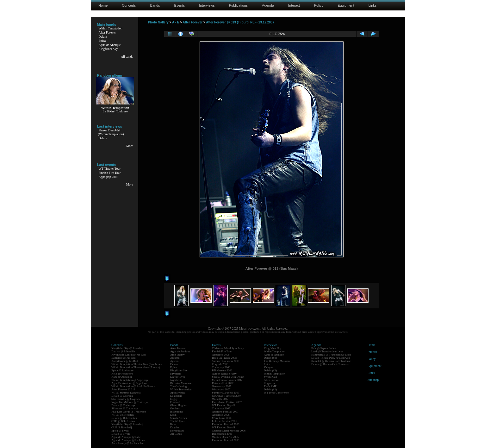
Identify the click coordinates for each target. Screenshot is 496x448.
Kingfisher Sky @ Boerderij (127, 348)
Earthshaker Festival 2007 (227, 402)
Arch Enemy (177, 355)
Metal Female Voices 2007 (227, 380)
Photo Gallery (158, 22)
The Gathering (178, 386)
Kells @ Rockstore (122, 374)
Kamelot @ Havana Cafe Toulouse (331, 361)
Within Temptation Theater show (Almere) (136, 367)
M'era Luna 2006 (222, 418)
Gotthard (175, 408)
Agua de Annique (110, 45)
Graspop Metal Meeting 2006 (229, 431)
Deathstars (176, 396)
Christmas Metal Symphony (228, 348)
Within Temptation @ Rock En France (133, 386)
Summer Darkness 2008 (226, 361)
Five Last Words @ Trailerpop (129, 412)
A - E (176, 22)
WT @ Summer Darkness (126, 393)
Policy (319, 5)
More (130, 146)
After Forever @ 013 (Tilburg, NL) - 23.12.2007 (240, 22)
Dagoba (175, 427)
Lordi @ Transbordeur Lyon (327, 351)
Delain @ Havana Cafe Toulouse (330, 364)
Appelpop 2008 (108, 177)
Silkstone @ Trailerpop (125, 408)
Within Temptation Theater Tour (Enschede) (136, 364)
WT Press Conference (276, 393)
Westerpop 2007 (221, 389)
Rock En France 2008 (224, 358)
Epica (102, 41)
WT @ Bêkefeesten (123, 415)
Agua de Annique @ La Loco (128, 440)
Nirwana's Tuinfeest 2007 (226, 396)
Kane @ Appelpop (122, 377)
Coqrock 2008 (220, 364)
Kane (173, 424)
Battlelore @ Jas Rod (124, 358)
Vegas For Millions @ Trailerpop (130, 402)
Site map (373, 380)
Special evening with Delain (228, 377)
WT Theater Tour (110, 169)
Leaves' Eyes (178, 377)
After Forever (107, 32)
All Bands (176, 434)
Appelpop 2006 (221, 415)
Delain (103, 37)
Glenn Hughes (178, 405)
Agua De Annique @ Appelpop (129, 383)
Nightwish (176, 380)
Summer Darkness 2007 (226, 393)
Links (373, 5)
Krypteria (176, 374)
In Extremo (177, 412)
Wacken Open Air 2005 (225, 437)
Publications (238, 5)
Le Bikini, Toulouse (115, 111)
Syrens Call (270, 377)
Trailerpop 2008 (221, 367)
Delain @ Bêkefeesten (124, 418)
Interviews (207, 5)
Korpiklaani (177, 431)
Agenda (268, 5)
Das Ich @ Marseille (123, 351)
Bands (155, 5)
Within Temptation (111, 28)
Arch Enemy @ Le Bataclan (127, 443)
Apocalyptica (178, 393)
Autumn (175, 358)
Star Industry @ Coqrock (126, 399)
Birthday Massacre (181, 383)
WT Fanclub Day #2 (224, 405)
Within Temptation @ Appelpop (130, 380)
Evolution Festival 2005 (226, 440)
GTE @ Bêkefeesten (123, 421)
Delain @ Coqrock (122, 396)
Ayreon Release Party (224, 374)
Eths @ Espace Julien (324, 348)
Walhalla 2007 (220, 399)
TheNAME (270, 386)
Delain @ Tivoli (121, 434)
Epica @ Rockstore (122, 370)
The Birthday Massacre (277, 361)
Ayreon (174, 361)
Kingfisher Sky (108, 49)
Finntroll (175, 402)
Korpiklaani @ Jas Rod (125, 361)
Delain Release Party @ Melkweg (331, 358)
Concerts (129, 5)
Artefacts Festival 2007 (225, 412)
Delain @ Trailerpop (123, 405)
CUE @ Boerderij (122, 427)
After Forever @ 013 (123, 389)
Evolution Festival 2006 (226, 424)
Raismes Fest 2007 (223, 383)
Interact (294, 5)
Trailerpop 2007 (221, 408)
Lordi (173, 415)
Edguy (174, 399)
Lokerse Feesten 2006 (224, 421)
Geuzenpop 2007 (222, 386)
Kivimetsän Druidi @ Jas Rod (128, 355)
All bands (127, 57)
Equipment (346, 5)
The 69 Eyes (177, 421)
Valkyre (268, 367)
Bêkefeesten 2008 (222, 370)
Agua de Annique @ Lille (126, 437)
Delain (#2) (270, 370)
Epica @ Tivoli (120, 431)
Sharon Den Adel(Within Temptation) (111, 132)
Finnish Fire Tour (110, 173)
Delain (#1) (270, 389)
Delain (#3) (270, 358)
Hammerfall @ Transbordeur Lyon (331, 355)
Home (103, 5)
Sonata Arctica (179, 418)
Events (180, 5)
